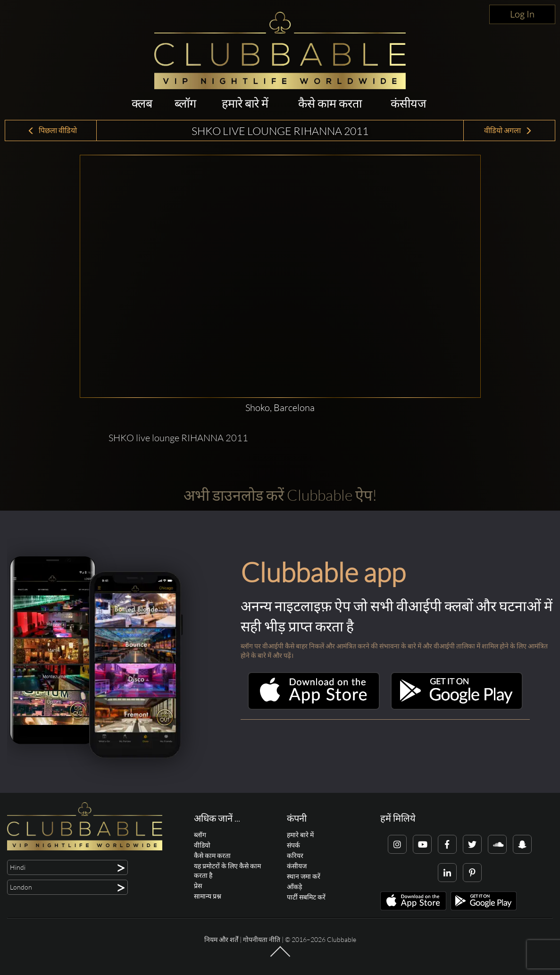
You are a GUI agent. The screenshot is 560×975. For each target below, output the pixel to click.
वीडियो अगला (508, 130)
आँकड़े (294, 887)
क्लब (142, 103)
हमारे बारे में (245, 103)
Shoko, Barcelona (280, 408)
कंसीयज (409, 103)
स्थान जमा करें (304, 876)
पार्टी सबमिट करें (306, 897)
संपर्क (293, 845)
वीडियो (202, 845)
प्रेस (198, 886)
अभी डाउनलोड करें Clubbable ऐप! (280, 495)
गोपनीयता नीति (262, 939)
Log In (522, 14)
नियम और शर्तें (221, 939)
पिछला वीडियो (52, 130)
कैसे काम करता (330, 103)
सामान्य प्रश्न (208, 896)
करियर (295, 855)
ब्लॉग (185, 103)
